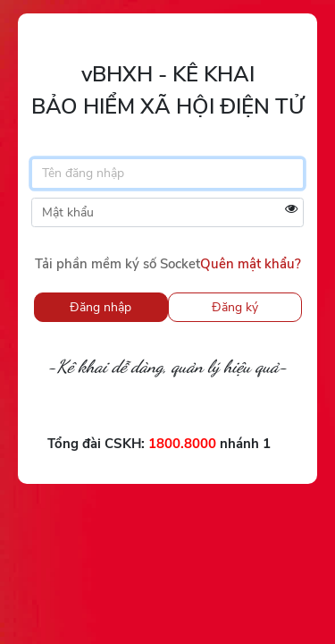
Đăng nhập (100, 307)
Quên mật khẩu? (251, 264)
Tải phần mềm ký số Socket (117, 264)
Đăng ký (235, 307)
